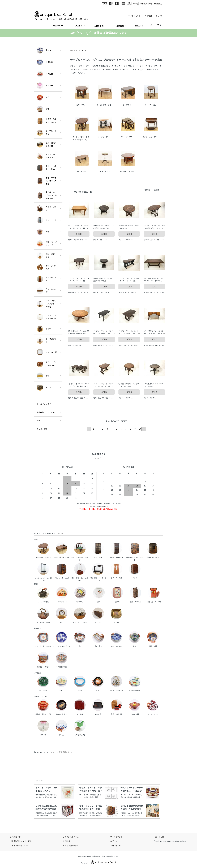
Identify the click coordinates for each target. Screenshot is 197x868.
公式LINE (67, 841)
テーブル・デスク (47, 133)
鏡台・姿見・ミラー (47, 255)
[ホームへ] (53, 12)
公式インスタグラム (71, 837)
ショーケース (47, 220)
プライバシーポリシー (19, 846)
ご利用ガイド (100, 26)
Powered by (99, 862)
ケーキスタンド (47, 340)
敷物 (43, 376)
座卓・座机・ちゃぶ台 (47, 144)
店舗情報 (120, 26)
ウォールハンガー (47, 291)
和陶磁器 (45, 62)
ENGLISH (139, 26)
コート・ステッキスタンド (47, 317)
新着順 (156, 190)
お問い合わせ (115, 846)
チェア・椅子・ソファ (46, 156)
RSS (156, 837)
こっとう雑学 (42, 429)
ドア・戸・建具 (47, 279)
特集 (38, 421)
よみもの (79, 26)
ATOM (161, 837)
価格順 (147, 190)
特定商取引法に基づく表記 (21, 841)
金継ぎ (44, 50)
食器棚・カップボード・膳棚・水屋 (47, 195)
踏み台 (44, 329)
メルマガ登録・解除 (71, 846)
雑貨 (43, 109)
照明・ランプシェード (47, 244)
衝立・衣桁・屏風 (47, 267)
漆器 (43, 97)
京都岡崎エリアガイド (46, 412)
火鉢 (43, 232)
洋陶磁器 (45, 74)
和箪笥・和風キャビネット (47, 121)
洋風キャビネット (47, 208)
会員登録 (148, 16)
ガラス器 (45, 86)
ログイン (159, 16)
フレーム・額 (47, 352)
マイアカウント (134, 16)
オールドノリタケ (44, 404)
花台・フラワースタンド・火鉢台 (47, 304)
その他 (44, 387)
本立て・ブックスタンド (47, 364)
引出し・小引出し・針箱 (47, 168)
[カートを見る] (159, 25)
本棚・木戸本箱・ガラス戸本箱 (47, 181)
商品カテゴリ (58, 26)
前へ (89, 429)
